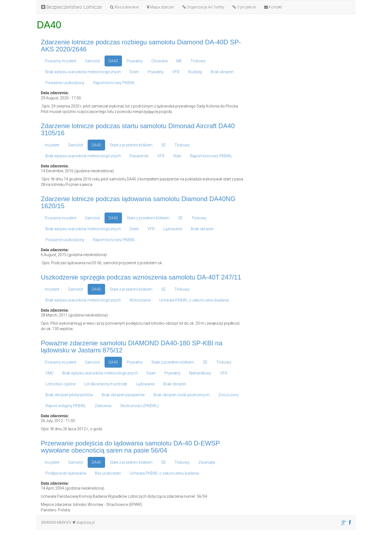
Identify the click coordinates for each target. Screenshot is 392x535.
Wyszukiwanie (124, 7)
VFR (176, 72)
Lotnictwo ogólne (60, 384)
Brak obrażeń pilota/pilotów (69, 395)
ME (179, 61)
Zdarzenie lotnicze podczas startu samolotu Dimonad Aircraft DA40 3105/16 (138, 129)
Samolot (92, 61)
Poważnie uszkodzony (65, 83)
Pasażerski (139, 156)
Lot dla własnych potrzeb (106, 384)
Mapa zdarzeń (161, 7)
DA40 (113, 61)
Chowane (160, 61)
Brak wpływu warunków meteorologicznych (83, 72)
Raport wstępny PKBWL (66, 406)
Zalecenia (103, 406)
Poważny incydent (61, 61)
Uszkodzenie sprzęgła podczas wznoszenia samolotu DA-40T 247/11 (141, 277)
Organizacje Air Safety (203, 7)
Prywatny (135, 61)
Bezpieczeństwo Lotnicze (71, 7)
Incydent (52, 145)
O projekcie (244, 7)
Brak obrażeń (222, 72)
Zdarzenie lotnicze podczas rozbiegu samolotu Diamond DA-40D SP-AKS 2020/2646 (141, 46)
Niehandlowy (200, 373)
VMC (50, 373)
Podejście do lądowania (66, 473)
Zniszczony (228, 395)
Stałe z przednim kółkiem (131, 145)
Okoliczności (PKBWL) (139, 406)
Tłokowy (198, 61)
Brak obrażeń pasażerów (123, 395)
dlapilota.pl (84, 522)
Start (177, 156)
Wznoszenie (140, 300)
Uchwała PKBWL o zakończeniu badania (194, 300)
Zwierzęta (207, 462)
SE (163, 145)
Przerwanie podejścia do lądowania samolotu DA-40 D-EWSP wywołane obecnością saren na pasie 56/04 (130, 447)
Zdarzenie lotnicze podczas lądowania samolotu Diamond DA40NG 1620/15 (138, 202)
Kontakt (273, 7)
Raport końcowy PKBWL (114, 83)
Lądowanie (173, 229)
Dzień (134, 72)
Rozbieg (195, 72)
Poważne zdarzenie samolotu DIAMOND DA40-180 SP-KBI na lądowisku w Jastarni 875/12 (132, 347)
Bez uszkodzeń (108, 473)
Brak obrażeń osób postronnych (182, 395)
